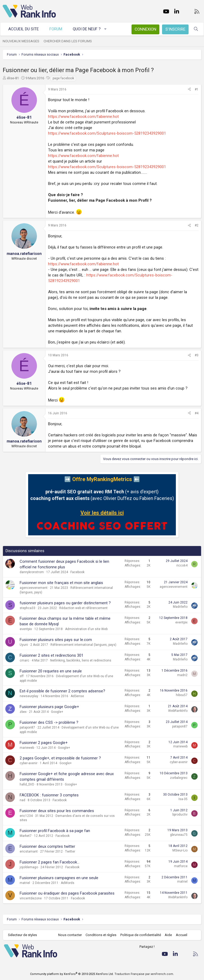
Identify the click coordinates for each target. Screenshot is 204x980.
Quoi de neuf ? (87, 29)
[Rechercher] (196, 29)
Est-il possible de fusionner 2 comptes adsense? (62, 691)
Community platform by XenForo (72, 974)
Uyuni (24, 645)
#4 (197, 413)
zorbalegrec (179, 778)
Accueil (182, 935)
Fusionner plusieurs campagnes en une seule (59, 878)
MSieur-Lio (180, 850)
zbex (23, 712)
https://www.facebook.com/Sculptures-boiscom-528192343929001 (107, 133)
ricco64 (182, 565)
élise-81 (13, 78)
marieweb (27, 748)
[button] (106, 29)
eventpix (26, 629)
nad (22, 800)
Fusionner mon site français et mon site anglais (61, 583)
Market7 (26, 836)
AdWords (68, 883)
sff (22, 676)
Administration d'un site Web (86, 629)
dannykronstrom (32, 572)
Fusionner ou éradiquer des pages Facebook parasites (67, 893)
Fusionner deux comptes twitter (47, 846)
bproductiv (180, 814)
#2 (197, 225)
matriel (25, 883)
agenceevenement (34, 588)
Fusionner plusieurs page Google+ (49, 707)
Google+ (57, 712)
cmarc (24, 660)
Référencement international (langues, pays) (83, 645)
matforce (181, 866)
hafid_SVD (27, 784)
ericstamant (29, 851)
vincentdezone (31, 898)
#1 (197, 89)
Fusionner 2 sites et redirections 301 (52, 655)
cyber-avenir (29, 763)
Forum (56, 29)
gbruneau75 (179, 835)
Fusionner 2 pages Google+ (44, 743)
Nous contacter (70, 935)
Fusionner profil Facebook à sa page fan (55, 831)
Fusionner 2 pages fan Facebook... (50, 862)
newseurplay (29, 696)
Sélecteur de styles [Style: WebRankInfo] (22, 935)
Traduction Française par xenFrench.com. (144, 974)
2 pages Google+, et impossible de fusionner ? (60, 758)
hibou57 (182, 695)
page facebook (63, 78)
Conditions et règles (101, 935)
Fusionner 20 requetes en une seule (51, 671)
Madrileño (180, 607)
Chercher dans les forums (68, 41)
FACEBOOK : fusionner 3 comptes (49, 795)
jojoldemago (29, 867)
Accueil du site (24, 29)
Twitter (70, 851)
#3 (197, 355)
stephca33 (27, 608)
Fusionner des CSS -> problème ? (49, 722)
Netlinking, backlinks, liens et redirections (81, 660)
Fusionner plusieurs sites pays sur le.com (56, 640)
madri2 (182, 675)
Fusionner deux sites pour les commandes (57, 811)
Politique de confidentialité (141, 935)
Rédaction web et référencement (83, 608)
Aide (168, 935)
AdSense (77, 696)
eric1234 (26, 816)
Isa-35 (183, 799)
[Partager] (189, 90)
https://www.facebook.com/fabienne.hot (83, 117)
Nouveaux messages (21, 41)
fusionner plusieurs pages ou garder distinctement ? (65, 603)
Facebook (77, 572)
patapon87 (27, 727)
